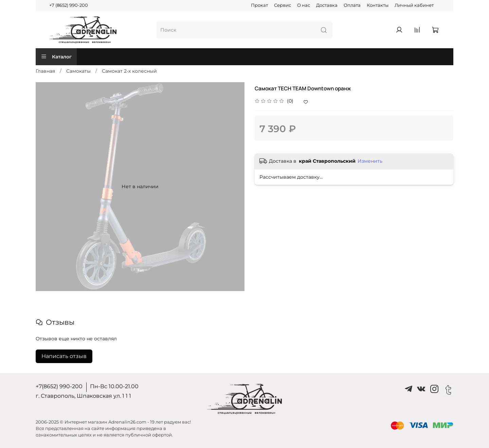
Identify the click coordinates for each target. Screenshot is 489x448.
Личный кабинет (414, 5)
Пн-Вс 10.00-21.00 (114, 386)
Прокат (259, 5)
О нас (304, 5)
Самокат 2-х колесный (129, 71)
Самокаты (78, 71)
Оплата (352, 5)
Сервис (283, 5)
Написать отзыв (64, 356)
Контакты (378, 5)
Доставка (327, 5)
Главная (45, 71)
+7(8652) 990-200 (59, 386)
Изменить (370, 161)
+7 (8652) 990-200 (69, 5)
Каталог (56, 57)
